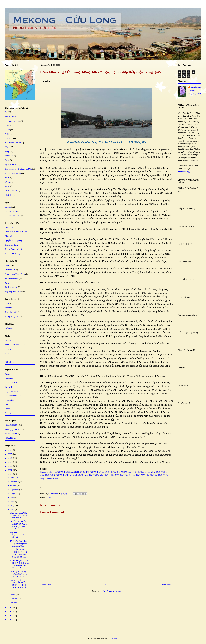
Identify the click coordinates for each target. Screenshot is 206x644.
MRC (7, 134)
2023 (10, 462)
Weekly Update (11, 434)
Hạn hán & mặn (11, 117)
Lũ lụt (7, 130)
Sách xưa (9, 308)
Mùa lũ (8, 147)
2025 (10, 454)
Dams (7, 265)
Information (10, 400)
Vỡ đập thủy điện (12, 279)
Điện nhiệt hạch (11, 438)
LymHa (8, 207)
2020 (10, 474)
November (15, 482)
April (13, 510)
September (15, 490)
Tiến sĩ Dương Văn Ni (14, 249)
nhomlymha (196, 87)
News (7, 404)
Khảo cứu (9, 227)
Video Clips (10, 362)
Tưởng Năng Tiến (12, 317)
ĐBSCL (50, 498)
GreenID (8, 387)
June (12, 502)
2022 (10, 466)
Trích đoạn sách (11, 312)
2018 (10, 612)
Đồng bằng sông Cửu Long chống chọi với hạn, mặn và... (19, 515)
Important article (12, 391)
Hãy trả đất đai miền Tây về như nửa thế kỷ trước (19, 535)
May (12, 506)
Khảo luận (9, 236)
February (14, 599)
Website (8, 182)
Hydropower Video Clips (15, 274)
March (13, 595)
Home (107, 584)
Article (8, 374)
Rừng (7, 152)
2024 (10, 458)
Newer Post (47, 584)
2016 (10, 620)
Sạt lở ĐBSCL (11, 165)
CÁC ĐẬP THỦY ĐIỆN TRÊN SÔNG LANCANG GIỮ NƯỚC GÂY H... (19, 553)
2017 (10, 616)
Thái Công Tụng (11, 245)
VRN (7, 178)
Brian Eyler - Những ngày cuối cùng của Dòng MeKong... (19, 574)
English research (11, 383)
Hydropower (10, 270)
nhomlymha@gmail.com (188, 171)
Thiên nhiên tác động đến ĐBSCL (18, 169)
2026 (10, 450)
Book (7, 303)
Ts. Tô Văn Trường (12, 254)
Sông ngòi (9, 156)
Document (9, 378)
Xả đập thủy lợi (11, 191)
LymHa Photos (11, 211)
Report (8, 409)
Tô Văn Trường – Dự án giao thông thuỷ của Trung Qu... (18, 544)
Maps (7, 353)
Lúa (6, 125)
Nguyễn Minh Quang (13, 241)
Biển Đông (9, 328)
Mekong (8, 138)
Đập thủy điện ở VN (13, 292)
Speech (8, 413)
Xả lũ (7, 186)
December (15, 478)
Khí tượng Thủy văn (13, 429)
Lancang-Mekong (12, 121)
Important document (13, 396)
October (14, 486)
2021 (10, 470)
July (12, 498)
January (14, 603)
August (13, 494)
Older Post (167, 584)
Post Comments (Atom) (112, 591)
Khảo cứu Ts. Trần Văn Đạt (16, 232)
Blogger (114, 638)
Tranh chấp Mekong (13, 173)
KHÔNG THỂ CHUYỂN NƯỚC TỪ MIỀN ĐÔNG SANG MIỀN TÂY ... (19, 585)
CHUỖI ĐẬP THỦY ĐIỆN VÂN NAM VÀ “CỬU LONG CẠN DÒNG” (18, 525)
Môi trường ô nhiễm (13, 143)
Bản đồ (8, 340)
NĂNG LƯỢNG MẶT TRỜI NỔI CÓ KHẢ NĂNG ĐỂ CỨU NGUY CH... (19, 564)
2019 (10, 608)
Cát (6, 112)
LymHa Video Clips (13, 216)
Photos (8, 358)
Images (8, 349)
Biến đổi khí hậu (11, 425)
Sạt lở (7, 160)
